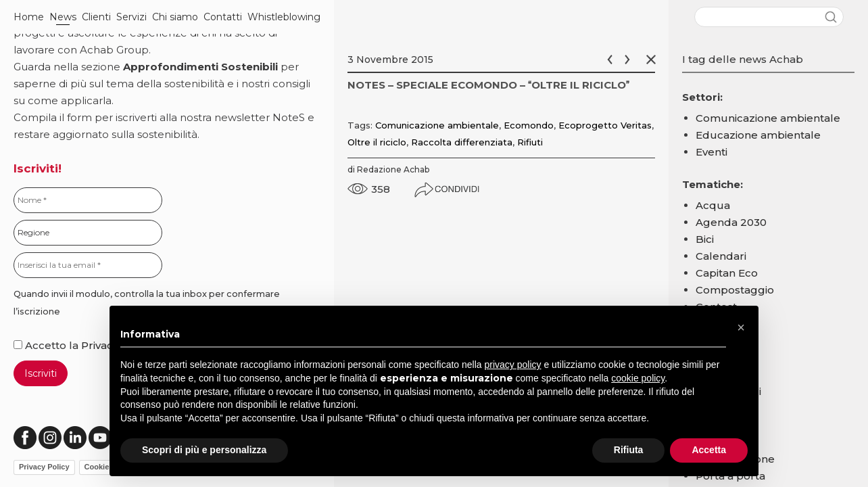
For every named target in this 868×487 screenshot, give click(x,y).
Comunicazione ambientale (437, 125)
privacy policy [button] (513, 365)
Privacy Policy (44, 467)
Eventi (712, 152)
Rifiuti (530, 142)
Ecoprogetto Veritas (605, 125)
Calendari (721, 256)
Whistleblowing (284, 17)
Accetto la (47, 345)
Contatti (223, 17)
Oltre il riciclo (377, 142)
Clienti (96, 17)
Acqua (713, 205)
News (63, 17)
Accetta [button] (709, 450)
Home (29, 17)
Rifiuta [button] (629, 450)
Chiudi (654, 60)
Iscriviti (41, 373)
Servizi (131, 17)
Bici (705, 239)
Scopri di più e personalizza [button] (204, 450)
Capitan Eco (727, 273)
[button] (741, 327)
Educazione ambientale (758, 135)
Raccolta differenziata (462, 142)
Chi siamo (175, 17)
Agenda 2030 (731, 222)
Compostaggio (735, 290)
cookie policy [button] (638, 378)
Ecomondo (529, 125)
